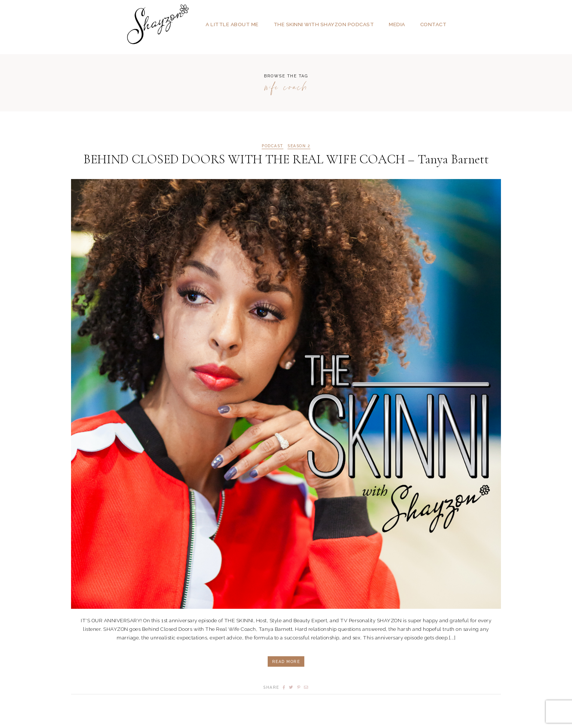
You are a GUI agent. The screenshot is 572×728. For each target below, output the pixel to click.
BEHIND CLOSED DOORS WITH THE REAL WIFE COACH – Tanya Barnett (286, 159)
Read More (286, 661)
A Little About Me (232, 24)
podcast (273, 146)
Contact (433, 24)
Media (397, 24)
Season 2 (299, 146)
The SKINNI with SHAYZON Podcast (324, 24)
